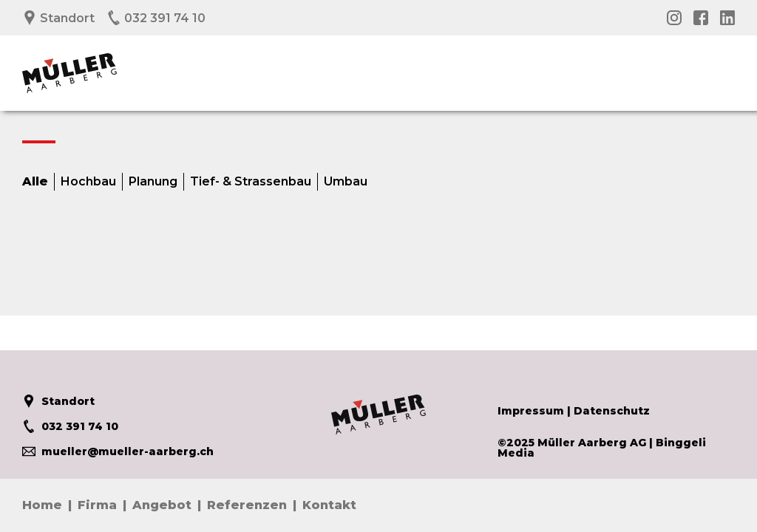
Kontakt (329, 505)
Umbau (346, 182)
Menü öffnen (724, 64)
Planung (153, 182)
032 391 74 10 (156, 18)
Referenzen (247, 505)
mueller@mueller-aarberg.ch (118, 451)
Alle (35, 182)
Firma (97, 505)
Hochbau (88, 182)
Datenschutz (612, 411)
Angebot (162, 505)
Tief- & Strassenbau (251, 182)
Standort (58, 18)
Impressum (531, 411)
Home (42, 505)
